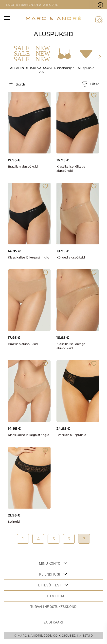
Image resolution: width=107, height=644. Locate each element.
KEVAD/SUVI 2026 (43, 70)
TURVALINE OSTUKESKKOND (53, 607)
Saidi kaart (53, 622)
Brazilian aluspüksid (23, 166)
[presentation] (99, 57)
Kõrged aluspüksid (71, 257)
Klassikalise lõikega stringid (29, 257)
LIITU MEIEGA (53, 596)
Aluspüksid (86, 68)
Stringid (14, 522)
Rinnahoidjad (64, 68)
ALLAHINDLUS (21, 68)
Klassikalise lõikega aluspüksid (71, 169)
